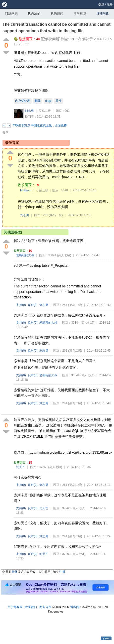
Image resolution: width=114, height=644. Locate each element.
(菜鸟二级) (56, 215)
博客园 (75, 607)
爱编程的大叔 (25, 255)
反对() (33, 305)
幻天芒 (21, 467)
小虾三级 (42, 190)
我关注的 (34, 13)
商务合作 (45, 607)
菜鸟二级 (45, 111)
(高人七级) (64, 255)
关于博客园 (15, 607)
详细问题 (103, 13)
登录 (101, 4)
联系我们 (31, 607)
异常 (58, 101)
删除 (38, 101)
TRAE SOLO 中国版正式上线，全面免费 (40, 126)
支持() (21, 305)
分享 (5, 132)
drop (48, 101)
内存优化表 (23, 101)
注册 (110, 4)
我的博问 (57, 13)
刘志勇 (29, 111)
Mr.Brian (26, 190)
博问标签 (80, 13)
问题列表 (11, 13)
